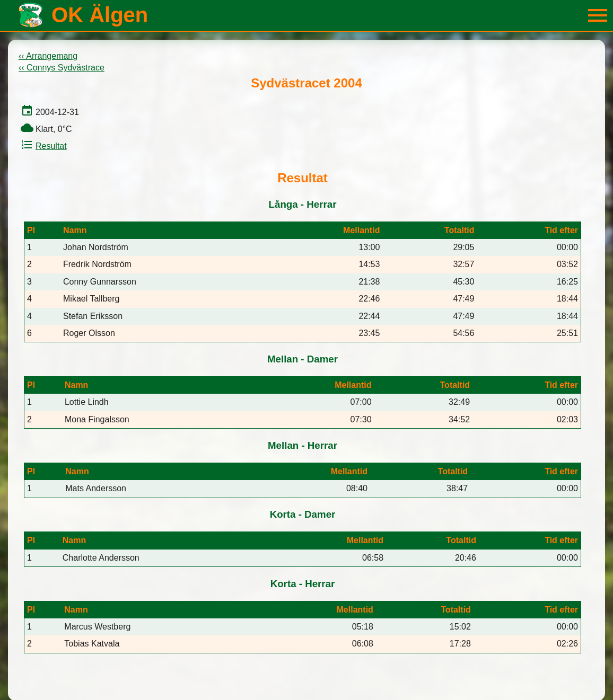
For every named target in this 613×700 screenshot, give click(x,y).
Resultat (43, 146)
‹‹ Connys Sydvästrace (62, 68)
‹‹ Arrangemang (48, 56)
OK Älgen (100, 15)
